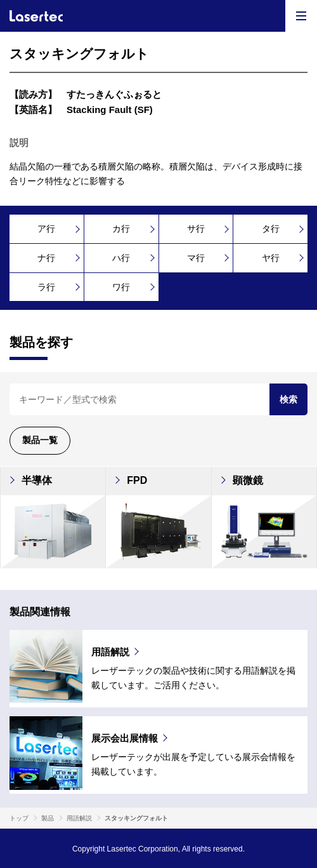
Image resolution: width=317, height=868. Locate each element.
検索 (288, 399)
